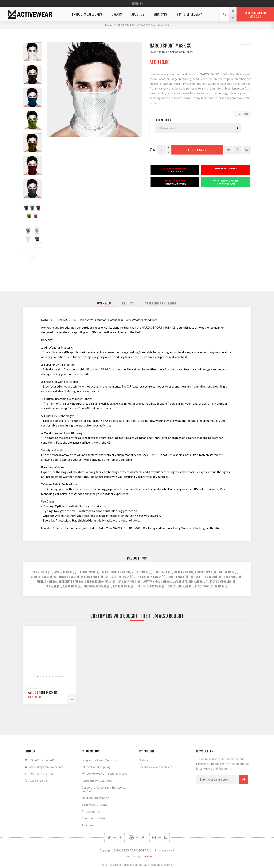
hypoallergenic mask (148, 577)
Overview (105, 303)
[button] (37, 677)
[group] (50, 653)
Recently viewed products (155, 767)
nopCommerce (145, 856)
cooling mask (87, 572)
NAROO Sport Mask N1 (42, 693)
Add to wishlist (228, 150)
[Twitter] (109, 837)
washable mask (63, 572)
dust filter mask (178, 586)
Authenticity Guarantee (97, 781)
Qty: (152, 150)
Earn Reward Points (95, 805)
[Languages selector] (137, 4)
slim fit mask (176, 577)
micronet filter (69, 582)
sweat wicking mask (155, 582)
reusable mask (90, 577)
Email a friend (247, 150)
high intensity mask (149, 586)
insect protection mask (210, 586)
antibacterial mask (117, 577)
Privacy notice (91, 811)
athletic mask (39, 577)
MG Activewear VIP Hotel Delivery (104, 774)
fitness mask (45, 582)
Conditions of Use (93, 818)
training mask (122, 586)
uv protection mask (114, 572)
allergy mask (140, 572)
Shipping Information (95, 798)
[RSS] (165, 837)
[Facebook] (120, 837)
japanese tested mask (186, 582)
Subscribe (243, 779)
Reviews (129, 303)
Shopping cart (255, 15)
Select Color (164, 120)
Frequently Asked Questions (100, 760)
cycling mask (226, 572)
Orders (143, 760)
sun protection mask (98, 582)
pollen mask (181, 572)
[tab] (105, 303)
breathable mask (65, 577)
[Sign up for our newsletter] (217, 779)
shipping (167, 865)
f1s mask (51, 586)
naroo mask (70, 586)
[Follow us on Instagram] (154, 837)
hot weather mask (202, 577)
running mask (203, 572)
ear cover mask (127, 582)
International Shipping (96, 767)
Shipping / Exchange (161, 303)
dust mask (161, 572)
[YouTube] (131, 837)
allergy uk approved (218, 582)
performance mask (95, 586)
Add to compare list (238, 150)
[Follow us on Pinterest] (143, 837)
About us (87, 825)
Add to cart (197, 150)
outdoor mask (228, 577)
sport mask (40, 572)
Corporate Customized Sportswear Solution (104, 789)
